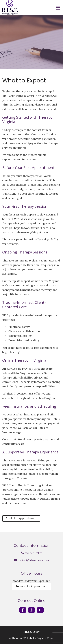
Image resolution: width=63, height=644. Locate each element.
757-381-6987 (33, 553)
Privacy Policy (32, 632)
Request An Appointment (31, 586)
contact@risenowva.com (33, 560)
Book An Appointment (21, 518)
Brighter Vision (45, 638)
